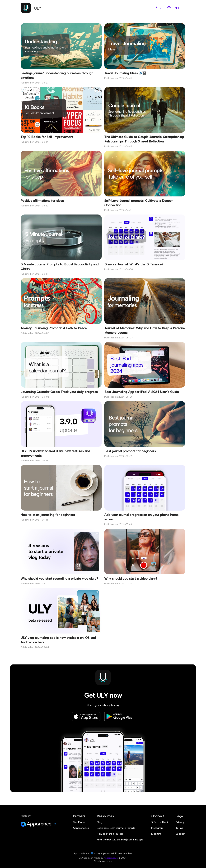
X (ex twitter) (160, 822)
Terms (179, 828)
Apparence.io (81, 828)
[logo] (31, 7)
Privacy (180, 822)
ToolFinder (79, 822)
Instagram (157, 828)
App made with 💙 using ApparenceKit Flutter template (103, 853)
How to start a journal (110, 834)
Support (180, 834)
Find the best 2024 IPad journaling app (120, 840)
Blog (99, 822)
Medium (156, 834)
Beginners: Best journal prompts (116, 828)
